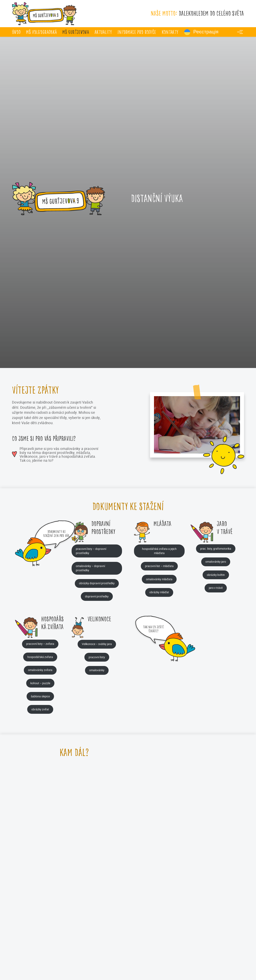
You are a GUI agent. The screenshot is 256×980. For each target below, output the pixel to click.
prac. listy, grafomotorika (216, 549)
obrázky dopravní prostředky (97, 583)
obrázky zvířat (40, 709)
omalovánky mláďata (159, 579)
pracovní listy (97, 657)
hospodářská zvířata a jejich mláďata (159, 551)
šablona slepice (40, 696)
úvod (16, 32)
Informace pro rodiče (137, 32)
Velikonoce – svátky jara (97, 644)
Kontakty (170, 32)
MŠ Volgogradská (41, 32)
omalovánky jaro (216, 562)
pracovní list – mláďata (159, 566)
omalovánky (97, 670)
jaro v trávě (216, 588)
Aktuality (103, 32)
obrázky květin (216, 575)
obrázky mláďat (159, 592)
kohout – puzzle (40, 683)
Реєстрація (201, 32)
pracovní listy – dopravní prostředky (91, 551)
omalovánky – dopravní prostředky (90, 568)
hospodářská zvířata (40, 657)
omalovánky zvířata (40, 670)
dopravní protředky (97, 596)
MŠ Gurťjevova (76, 32)
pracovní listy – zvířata (40, 644)
